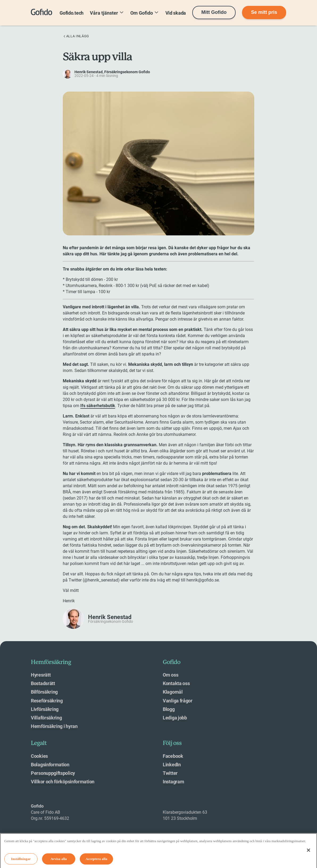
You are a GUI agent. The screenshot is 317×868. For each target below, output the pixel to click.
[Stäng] (308, 852)
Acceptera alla (97, 860)
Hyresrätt (41, 675)
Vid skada (176, 13)
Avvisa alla (59, 860)
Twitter (170, 773)
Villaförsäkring (46, 718)
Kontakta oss (176, 683)
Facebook (173, 756)
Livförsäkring (45, 709)
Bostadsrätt (43, 683)
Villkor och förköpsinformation (63, 782)
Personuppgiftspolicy (53, 773)
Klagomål (173, 692)
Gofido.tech (72, 13)
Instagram (173, 782)
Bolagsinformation (50, 765)
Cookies (39, 756)
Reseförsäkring (47, 701)
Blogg (169, 709)
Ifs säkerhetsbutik (98, 406)
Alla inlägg (76, 36)
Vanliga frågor (178, 701)
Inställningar (21, 860)
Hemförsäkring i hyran (54, 726)
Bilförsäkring (44, 692)
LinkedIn (172, 765)
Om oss (170, 675)
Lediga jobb (175, 718)
